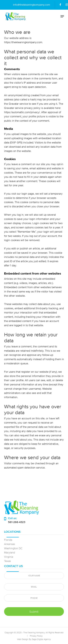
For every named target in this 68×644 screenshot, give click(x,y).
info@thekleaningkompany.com (32, 5)
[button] (62, 16)
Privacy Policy (36, 636)
